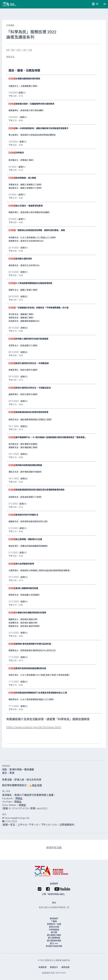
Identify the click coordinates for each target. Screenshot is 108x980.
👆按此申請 (36, 785)
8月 (8, 50)
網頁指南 (66, 967)
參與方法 (10, 57)
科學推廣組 (54, 930)
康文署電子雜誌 (54, 935)
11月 (24, 50)
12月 (30, 50)
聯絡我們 (54, 918)
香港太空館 (54, 927)
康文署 (54, 932)
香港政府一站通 (54, 924)
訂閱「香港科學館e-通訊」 (54, 894)
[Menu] (105, 4)
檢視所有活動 (54, 848)
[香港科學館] (5, 4)
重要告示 (54, 967)
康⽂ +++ (54, 943)
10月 (18, 50)
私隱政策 (43, 967)
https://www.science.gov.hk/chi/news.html (34, 727)
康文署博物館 (54, 938)
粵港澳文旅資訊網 (54, 946)
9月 (13, 50)
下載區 (54, 921)
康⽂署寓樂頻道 (54, 941)
